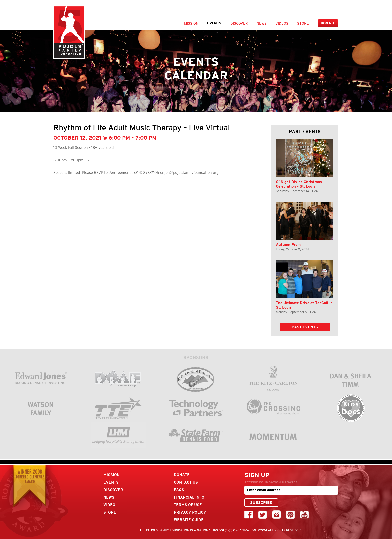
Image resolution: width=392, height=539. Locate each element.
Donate (328, 23)
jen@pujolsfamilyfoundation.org (192, 173)
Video (109, 505)
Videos (282, 23)
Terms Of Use (188, 505)
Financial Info (189, 497)
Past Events (305, 327)
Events (214, 23)
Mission (191, 23)
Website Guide (189, 520)
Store (303, 23)
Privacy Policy (190, 512)
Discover (239, 23)
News (262, 23)
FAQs (179, 490)
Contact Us (186, 482)
